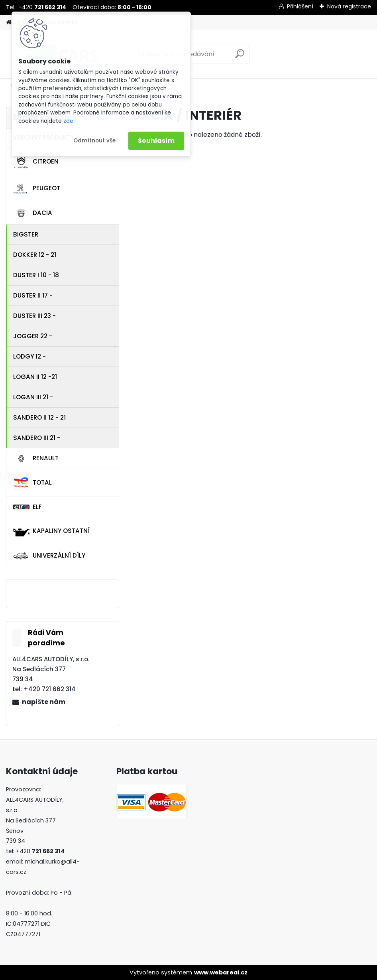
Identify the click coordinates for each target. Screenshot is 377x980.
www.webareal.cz (221, 972)
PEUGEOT (36, 189)
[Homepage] (9, 23)
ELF (27, 507)
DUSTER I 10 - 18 (36, 275)
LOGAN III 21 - (33, 397)
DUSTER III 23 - (34, 316)
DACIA (32, 213)
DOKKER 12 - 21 (35, 255)
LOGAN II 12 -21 (35, 377)
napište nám (44, 702)
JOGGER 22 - (33, 336)
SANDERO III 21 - (37, 438)
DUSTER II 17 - (33, 295)
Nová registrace (349, 6)
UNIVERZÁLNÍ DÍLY (49, 556)
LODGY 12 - (29, 356)
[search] (240, 57)
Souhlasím (156, 141)
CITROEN (36, 162)
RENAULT (36, 459)
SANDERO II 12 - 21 (39, 417)
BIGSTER (26, 234)
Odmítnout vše (94, 141)
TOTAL (32, 483)
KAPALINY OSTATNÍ (51, 531)
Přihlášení (300, 6)
